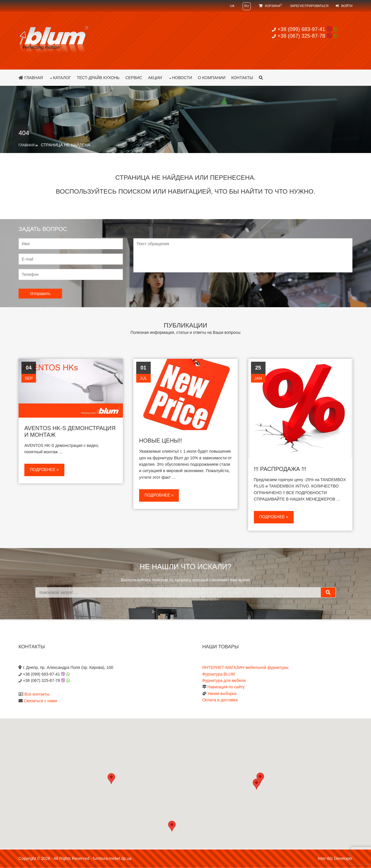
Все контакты (37, 694)
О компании (212, 78)
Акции (155, 78)
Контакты (242, 78)
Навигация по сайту (226, 687)
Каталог (62, 78)
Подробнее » (44, 470)
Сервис (134, 78)
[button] (257, 784)
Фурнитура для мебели (224, 680)
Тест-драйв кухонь (98, 78)
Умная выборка (222, 694)
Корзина (270, 6)
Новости (182, 78)
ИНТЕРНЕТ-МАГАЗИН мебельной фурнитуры (245, 667)
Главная (31, 78)
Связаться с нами (40, 701)
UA (232, 6)
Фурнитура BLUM (219, 674)
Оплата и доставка (220, 700)
